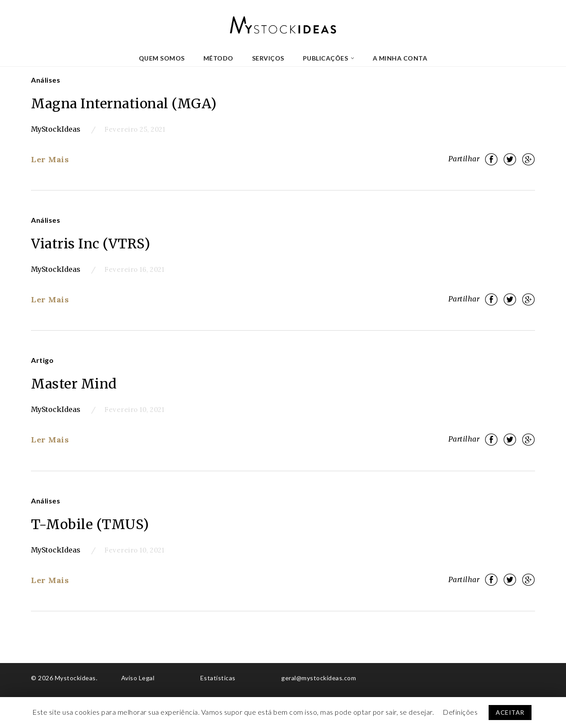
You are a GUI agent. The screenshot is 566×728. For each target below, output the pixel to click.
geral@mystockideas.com (319, 678)
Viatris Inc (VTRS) (90, 244)
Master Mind (74, 384)
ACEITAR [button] (510, 712)
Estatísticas (218, 678)
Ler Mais (50, 159)
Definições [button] (460, 712)
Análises (46, 80)
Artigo (42, 360)
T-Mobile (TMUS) (90, 524)
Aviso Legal (138, 678)
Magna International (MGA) (124, 103)
